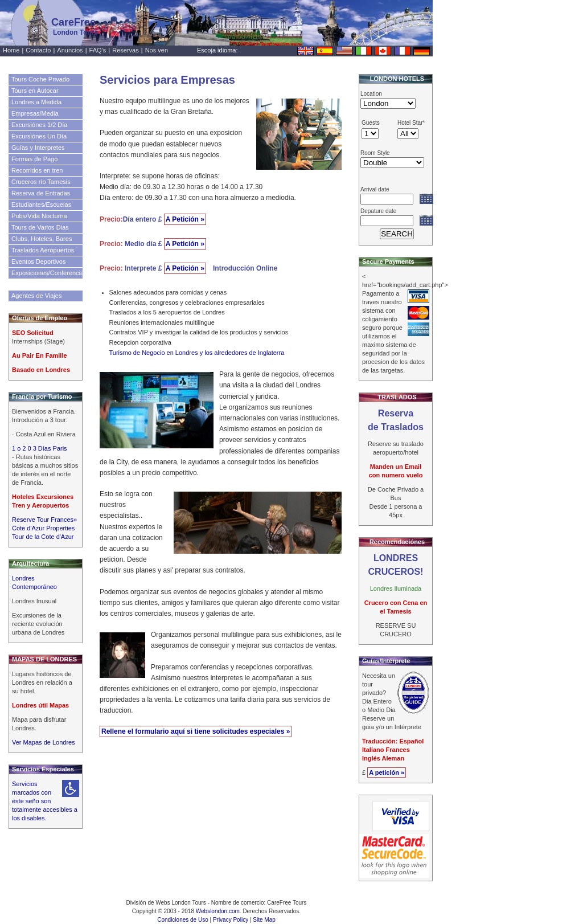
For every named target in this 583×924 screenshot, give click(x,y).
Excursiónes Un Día (39, 136)
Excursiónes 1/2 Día (39, 125)
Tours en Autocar (35, 91)
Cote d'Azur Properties (43, 528)
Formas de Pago (34, 159)
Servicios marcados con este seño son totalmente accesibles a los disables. (45, 801)
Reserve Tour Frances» (44, 520)
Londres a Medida (36, 102)
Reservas (125, 50)
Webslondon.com (218, 911)
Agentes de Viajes (36, 296)
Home (11, 50)
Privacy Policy (231, 920)
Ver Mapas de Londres (44, 742)
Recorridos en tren (37, 170)
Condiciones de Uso (183, 920)
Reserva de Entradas (41, 193)
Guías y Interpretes (38, 148)
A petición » (387, 772)
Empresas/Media (35, 113)
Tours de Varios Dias (40, 227)
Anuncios (70, 50)
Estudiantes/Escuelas (41, 205)
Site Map (264, 920)
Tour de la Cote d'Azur (43, 537)
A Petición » (185, 219)
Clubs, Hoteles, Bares (42, 239)
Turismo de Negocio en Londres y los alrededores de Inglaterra (197, 353)
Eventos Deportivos (38, 261)
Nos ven (157, 50)
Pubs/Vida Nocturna (39, 216)
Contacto (38, 50)
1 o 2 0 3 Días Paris (40, 448)
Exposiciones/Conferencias (47, 273)
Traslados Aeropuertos (43, 250)
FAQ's (98, 50)
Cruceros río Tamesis (41, 182)
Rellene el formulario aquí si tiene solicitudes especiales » (196, 731)
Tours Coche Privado (40, 79)
